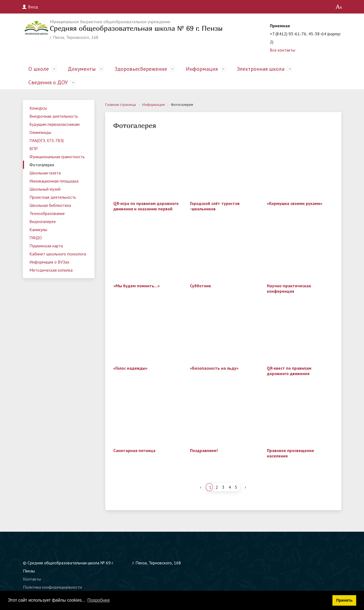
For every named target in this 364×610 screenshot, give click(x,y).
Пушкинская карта (46, 246)
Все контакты (283, 50)
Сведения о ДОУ (48, 82)
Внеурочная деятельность (54, 116)
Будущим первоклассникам (55, 124)
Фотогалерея (42, 165)
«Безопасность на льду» (214, 368)
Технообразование (47, 213)
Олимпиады (40, 132)
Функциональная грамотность (57, 157)
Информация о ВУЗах (49, 262)
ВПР (34, 149)
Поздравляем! (204, 450)
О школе (39, 69)
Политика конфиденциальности (52, 587)
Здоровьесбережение (141, 69)
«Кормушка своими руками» (295, 203)
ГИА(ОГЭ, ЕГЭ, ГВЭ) (47, 140)
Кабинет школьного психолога (58, 254)
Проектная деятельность (53, 197)
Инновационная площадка (54, 181)
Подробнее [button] (99, 600)
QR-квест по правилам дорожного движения (289, 371)
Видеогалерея (42, 221)
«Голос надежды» (130, 368)
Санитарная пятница (134, 450)
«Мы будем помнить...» (137, 286)
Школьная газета (45, 173)
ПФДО (36, 238)
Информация (202, 69)
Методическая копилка (51, 270)
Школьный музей (45, 189)
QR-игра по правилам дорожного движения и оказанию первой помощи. (146, 209)
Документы (82, 69)
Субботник (200, 286)
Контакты (32, 579)
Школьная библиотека (50, 205)
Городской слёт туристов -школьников (215, 206)
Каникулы (38, 230)
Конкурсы (38, 108)
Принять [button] (344, 600)
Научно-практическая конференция (289, 288)
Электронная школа (261, 69)
